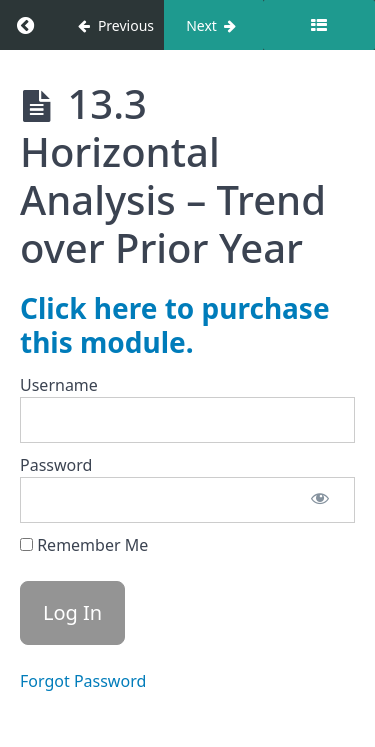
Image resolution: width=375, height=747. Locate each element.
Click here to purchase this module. (175, 325)
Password (56, 465)
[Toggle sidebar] (319, 25)
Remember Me (84, 545)
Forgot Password (83, 681)
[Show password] (320, 500)
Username (59, 385)
